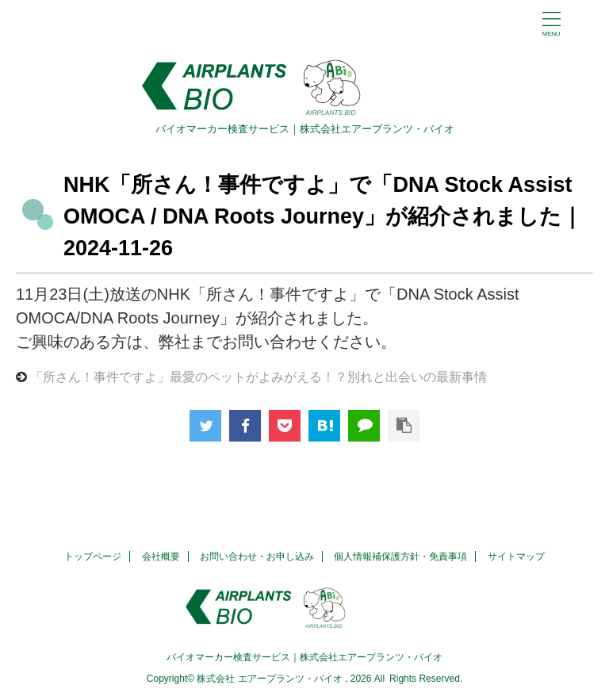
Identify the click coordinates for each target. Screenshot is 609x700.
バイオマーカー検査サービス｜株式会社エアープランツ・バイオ (304, 657)
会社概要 (161, 557)
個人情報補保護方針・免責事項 (400, 557)
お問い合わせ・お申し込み (257, 557)
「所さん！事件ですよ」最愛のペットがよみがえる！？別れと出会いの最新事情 (259, 377)
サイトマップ (516, 557)
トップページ (93, 557)
